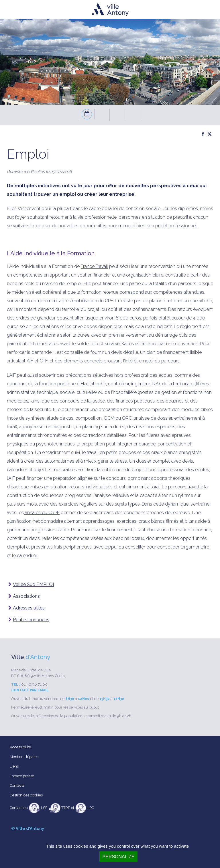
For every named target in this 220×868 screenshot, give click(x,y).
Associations (26, 596)
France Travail (94, 266)
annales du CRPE (42, 513)
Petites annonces (31, 620)
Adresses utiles (29, 608)
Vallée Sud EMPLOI (33, 584)
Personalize (118, 857)
